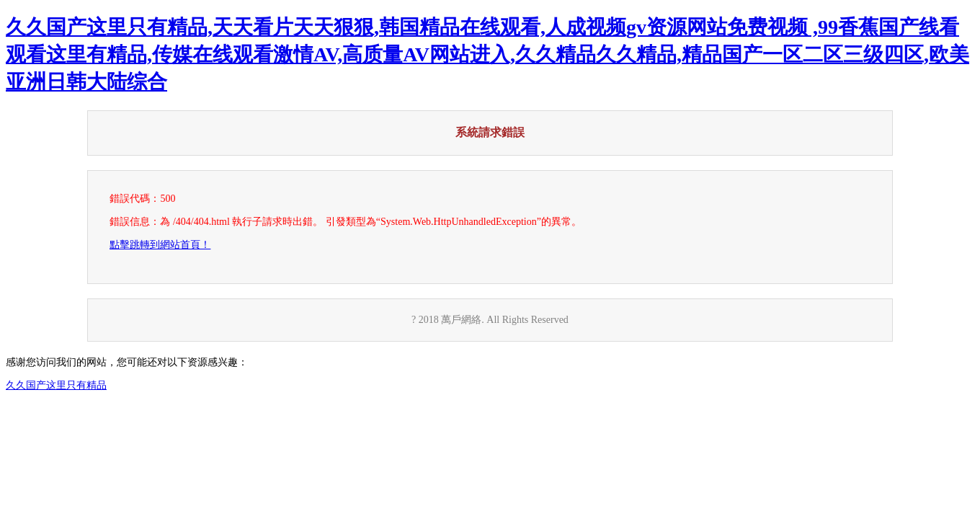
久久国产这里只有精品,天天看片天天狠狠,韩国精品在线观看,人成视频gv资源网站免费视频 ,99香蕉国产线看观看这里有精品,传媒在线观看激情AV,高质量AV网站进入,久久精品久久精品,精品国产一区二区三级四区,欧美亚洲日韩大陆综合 (487, 54)
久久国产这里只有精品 (56, 385)
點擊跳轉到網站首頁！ (160, 245)
